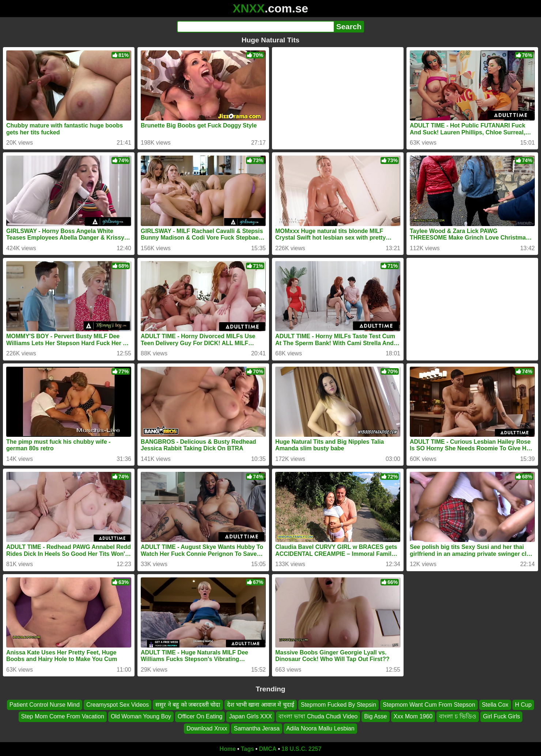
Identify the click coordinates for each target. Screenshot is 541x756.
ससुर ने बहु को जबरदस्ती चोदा (188, 705)
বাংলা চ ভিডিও (458, 716)
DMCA (268, 749)
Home (228, 749)
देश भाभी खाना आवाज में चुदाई (261, 705)
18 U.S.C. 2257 (301, 749)
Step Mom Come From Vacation (63, 716)
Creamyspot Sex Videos (118, 705)
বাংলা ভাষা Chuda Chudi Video (318, 716)
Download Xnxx (207, 728)
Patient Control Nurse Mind (45, 705)
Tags (247, 749)
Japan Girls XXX (250, 716)
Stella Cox (495, 705)
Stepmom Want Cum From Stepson (429, 705)
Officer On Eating (200, 716)
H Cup (523, 705)
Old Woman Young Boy (141, 716)
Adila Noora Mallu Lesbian (320, 728)
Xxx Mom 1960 (413, 716)
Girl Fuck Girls (501, 716)
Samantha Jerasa (256, 728)
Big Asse (375, 716)
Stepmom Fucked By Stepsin (338, 705)
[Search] (255, 27)
